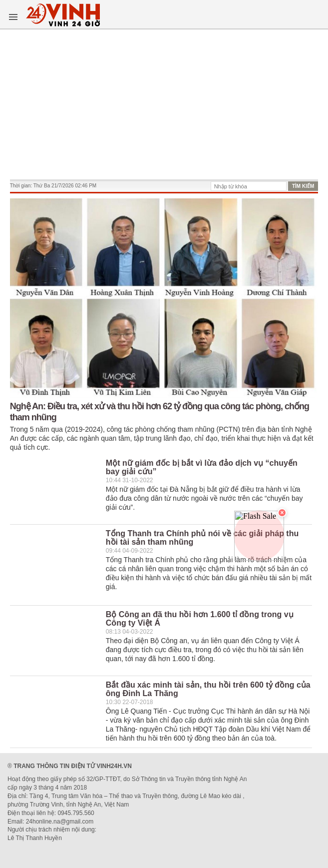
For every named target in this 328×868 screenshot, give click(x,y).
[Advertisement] (164, 104)
